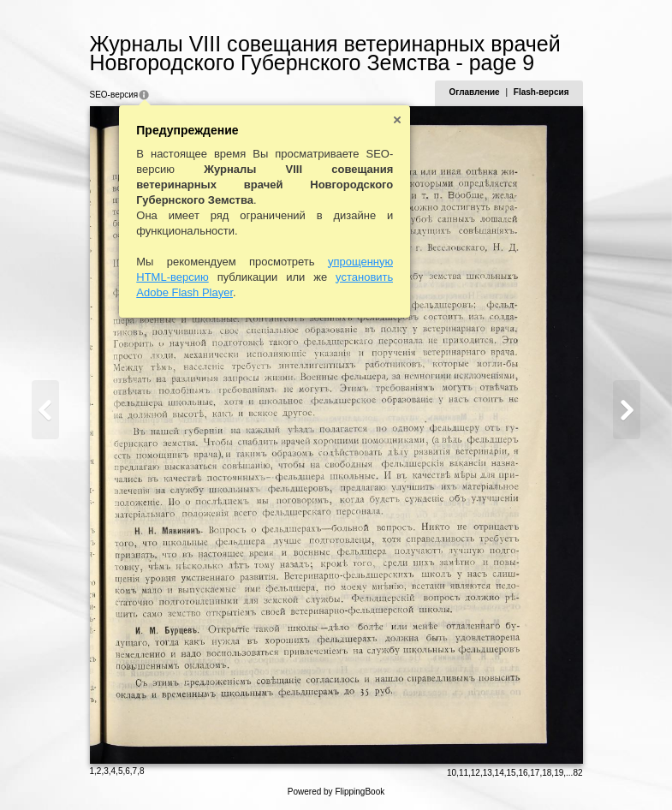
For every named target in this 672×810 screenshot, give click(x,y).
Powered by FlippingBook (336, 792)
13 (488, 773)
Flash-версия (541, 92)
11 (464, 773)
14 (500, 773)
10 (452, 773)
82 (577, 773)
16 (523, 773)
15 (511, 773)
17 (535, 773)
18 (547, 773)
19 (559, 773)
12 (476, 773)
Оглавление (474, 92)
